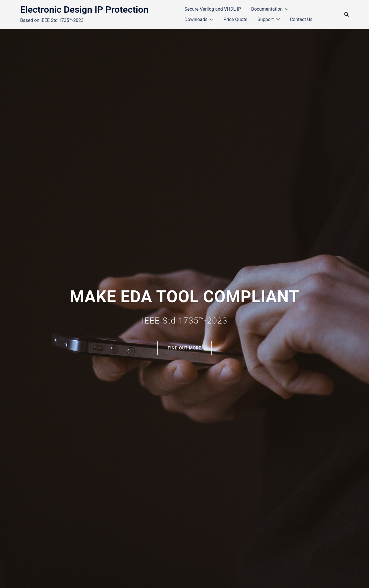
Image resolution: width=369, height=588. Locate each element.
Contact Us (301, 19)
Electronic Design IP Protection (84, 10)
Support (266, 19)
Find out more (184, 348)
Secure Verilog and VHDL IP (213, 9)
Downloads (196, 19)
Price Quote (235, 19)
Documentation (267, 9)
